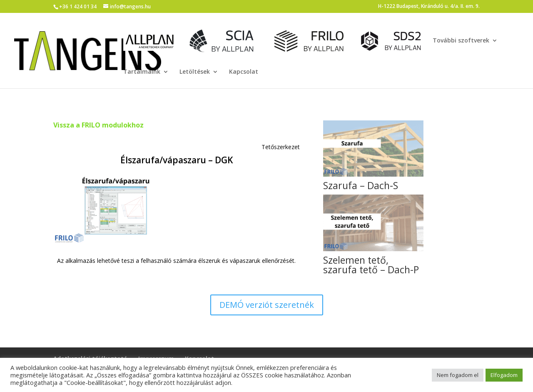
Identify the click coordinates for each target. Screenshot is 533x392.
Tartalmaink (142, 72)
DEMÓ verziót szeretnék (267, 305)
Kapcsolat (244, 72)
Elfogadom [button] (504, 375)
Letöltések (195, 72)
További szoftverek (461, 41)
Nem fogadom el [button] (458, 375)
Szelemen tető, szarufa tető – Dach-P (371, 265)
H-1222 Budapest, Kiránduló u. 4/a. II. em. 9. (429, 7)
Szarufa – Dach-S (361, 185)
